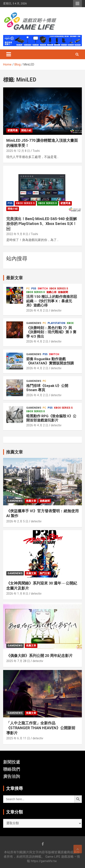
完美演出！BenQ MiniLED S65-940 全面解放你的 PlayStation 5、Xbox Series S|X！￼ (42, 224)
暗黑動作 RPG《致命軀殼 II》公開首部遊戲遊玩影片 (51, 418)
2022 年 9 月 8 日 (17, 234)
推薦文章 (31, 501)
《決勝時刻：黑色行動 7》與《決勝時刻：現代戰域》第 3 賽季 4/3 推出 (51, 332)
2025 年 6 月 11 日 (18, 738)
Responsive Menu (77, 4)
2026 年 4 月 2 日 (37, 310)
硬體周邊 (13, 130)
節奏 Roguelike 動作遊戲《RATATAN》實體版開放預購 (50, 361)
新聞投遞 (12, 762)
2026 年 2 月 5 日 (17, 521)
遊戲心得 (51, 292)
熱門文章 (45, 573)
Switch (43, 289)
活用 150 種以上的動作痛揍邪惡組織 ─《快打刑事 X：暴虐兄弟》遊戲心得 (52, 301)
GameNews (34, 323)
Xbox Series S (25, 203)
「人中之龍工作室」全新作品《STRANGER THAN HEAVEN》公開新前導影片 (41, 728)
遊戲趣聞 (45, 501)
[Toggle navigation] (9, 54)
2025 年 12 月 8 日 (18, 151)
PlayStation (56, 323)
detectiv (56, 310)
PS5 (10, 203)
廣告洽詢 (12, 776)
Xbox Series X (48, 203)
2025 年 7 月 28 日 (18, 661)
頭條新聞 (63, 292)
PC (28, 289)
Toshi (36, 151)
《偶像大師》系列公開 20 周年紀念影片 (39, 656)
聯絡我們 (12, 769)
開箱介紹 (26, 130)
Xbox (70, 323)
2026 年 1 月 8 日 (17, 594)
